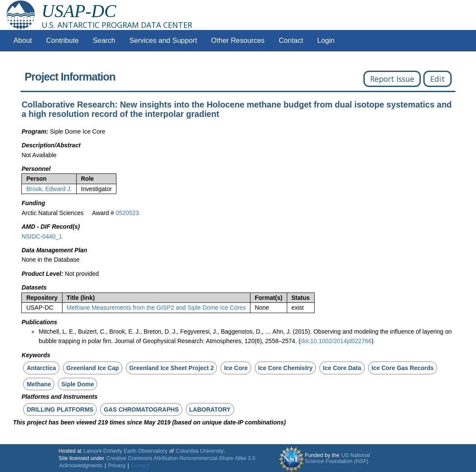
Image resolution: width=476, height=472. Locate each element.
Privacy (117, 466)
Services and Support (163, 40)
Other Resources (238, 40)
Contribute (62, 40)
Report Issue (392, 79)
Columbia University (200, 451)
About (23, 40)
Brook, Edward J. (49, 189)
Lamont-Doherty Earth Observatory (125, 451)
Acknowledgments (81, 466)
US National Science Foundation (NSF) (337, 458)
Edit (437, 79)
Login (326, 40)
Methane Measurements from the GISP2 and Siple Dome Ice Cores (156, 308)
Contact (291, 40)
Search (104, 40)
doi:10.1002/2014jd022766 (336, 341)
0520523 (127, 213)
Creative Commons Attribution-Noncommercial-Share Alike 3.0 (181, 458)
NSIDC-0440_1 (42, 236)
